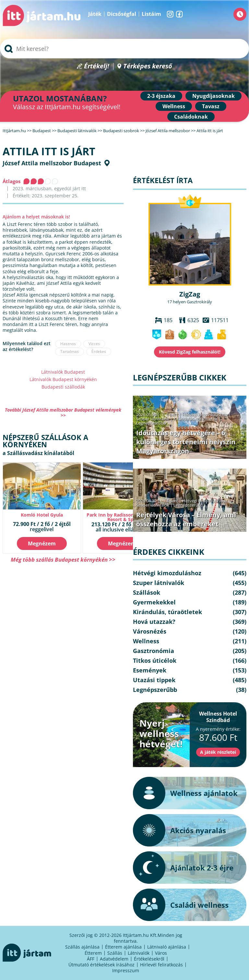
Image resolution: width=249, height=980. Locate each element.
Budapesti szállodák (63, 387)
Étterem (93, 953)
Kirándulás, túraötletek (196, 419)
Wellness (174, 106)
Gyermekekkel (154, 602)
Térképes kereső (148, 66)
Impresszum (126, 970)
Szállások (147, 592)
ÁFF (91, 959)
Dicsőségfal (122, 14)
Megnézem (42, 543)
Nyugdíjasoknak (213, 96)
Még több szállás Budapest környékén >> (63, 560)
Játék (95, 14)
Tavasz (211, 106)
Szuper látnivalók (153, 419)
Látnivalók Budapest (63, 372)
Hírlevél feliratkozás (161, 965)
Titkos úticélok (155, 660)
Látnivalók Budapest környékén (63, 379)
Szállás (115, 953)
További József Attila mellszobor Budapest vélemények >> (63, 412)
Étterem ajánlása (123, 947)
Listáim (151, 14)
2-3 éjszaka (161, 96)
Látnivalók (139, 953)
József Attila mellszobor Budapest (52, 163)
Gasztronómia (154, 651)
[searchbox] (124, 49)
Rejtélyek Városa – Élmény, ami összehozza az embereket (186, 519)
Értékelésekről (149, 959)
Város (161, 953)
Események (150, 670)
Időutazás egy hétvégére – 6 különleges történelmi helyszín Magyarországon (186, 442)
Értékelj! (97, 66)
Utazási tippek (154, 680)
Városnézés (150, 631)
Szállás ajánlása (82, 947)
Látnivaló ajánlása (167, 947)
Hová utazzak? (154, 622)
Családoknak (191, 117)
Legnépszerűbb (151, 423)
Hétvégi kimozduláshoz (205, 414)
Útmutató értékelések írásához (101, 965)
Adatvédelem (114, 959)
